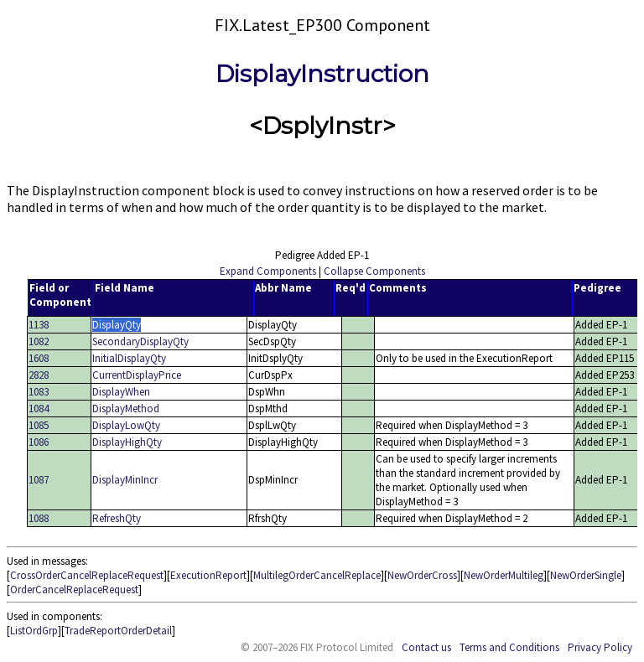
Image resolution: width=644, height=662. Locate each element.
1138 (39, 325)
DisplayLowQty (126, 425)
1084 (39, 409)
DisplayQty (117, 325)
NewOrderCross (422, 575)
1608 (39, 358)
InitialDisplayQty (129, 358)
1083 (39, 392)
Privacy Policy (600, 647)
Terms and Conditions (509, 647)
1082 (39, 341)
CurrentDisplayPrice (137, 375)
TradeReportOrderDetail (118, 631)
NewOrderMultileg (504, 575)
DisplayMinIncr (125, 480)
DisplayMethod (126, 409)
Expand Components (268, 271)
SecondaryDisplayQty (140, 341)
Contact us (426, 647)
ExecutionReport (208, 575)
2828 (39, 375)
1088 (39, 518)
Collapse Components (374, 271)
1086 (39, 442)
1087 (39, 480)
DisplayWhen (121, 392)
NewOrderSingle (586, 575)
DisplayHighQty (127, 442)
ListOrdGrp (34, 631)
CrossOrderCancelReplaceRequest (87, 575)
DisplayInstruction (322, 74)
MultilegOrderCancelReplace (317, 575)
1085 (39, 425)
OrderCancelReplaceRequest (74, 590)
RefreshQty (117, 518)
